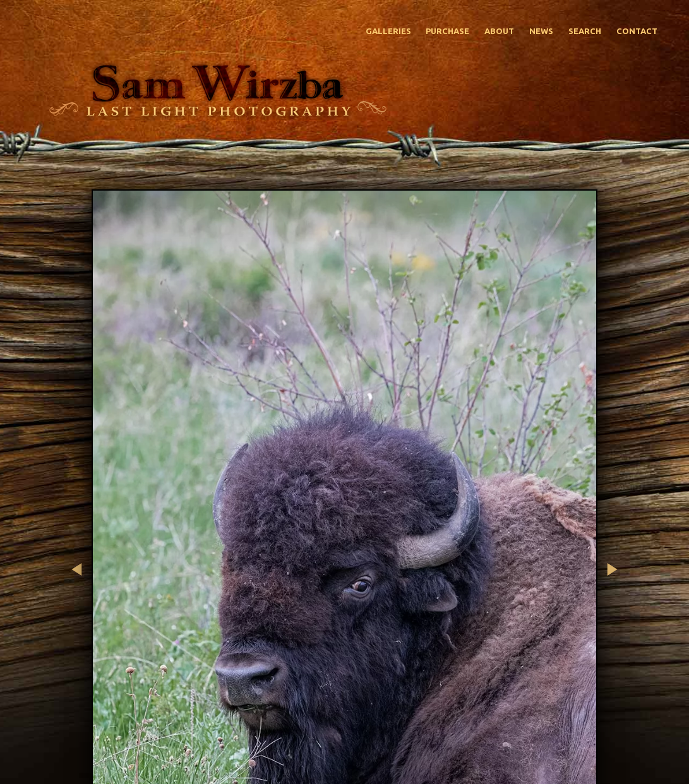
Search (585, 31)
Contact (637, 31)
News (541, 31)
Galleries (388, 31)
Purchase (447, 31)
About (499, 31)
